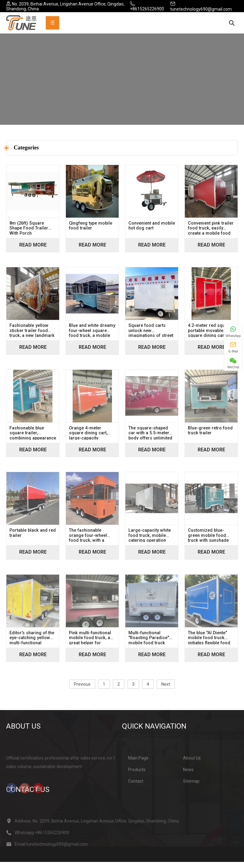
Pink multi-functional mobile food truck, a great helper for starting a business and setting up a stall (90, 644)
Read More (33, 251)
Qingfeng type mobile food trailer (91, 232)
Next (166, 690)
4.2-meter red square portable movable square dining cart (210, 336)
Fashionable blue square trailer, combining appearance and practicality (33, 439)
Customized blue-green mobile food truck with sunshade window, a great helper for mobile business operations (211, 541)
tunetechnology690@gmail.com (201, 9)
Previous (82, 690)
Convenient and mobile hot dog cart (152, 232)
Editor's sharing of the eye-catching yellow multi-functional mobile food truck (32, 644)
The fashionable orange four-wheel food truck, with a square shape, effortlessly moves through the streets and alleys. (88, 541)
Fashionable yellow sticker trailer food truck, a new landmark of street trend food (32, 336)
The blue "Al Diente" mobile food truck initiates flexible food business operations (209, 644)
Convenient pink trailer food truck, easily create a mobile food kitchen (211, 234)
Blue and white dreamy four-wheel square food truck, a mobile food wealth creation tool (92, 336)
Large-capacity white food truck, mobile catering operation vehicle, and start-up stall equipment (150, 541)
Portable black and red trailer (33, 539)
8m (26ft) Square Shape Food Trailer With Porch (29, 234)
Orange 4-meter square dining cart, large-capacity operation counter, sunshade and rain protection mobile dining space (88, 439)
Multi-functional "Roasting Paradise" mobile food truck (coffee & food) (149, 644)
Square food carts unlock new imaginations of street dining (151, 336)
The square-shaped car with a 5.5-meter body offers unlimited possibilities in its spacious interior (150, 439)
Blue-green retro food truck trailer (210, 437)
